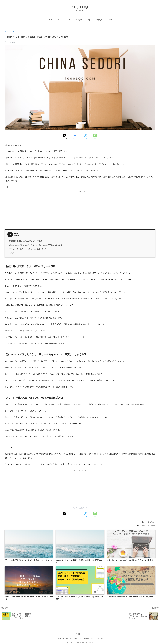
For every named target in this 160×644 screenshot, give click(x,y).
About (110, 20)
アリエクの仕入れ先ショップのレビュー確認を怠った (28, 249)
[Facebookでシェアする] (75, 137)
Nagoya (99, 20)
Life (69, 20)
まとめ (12, 253)
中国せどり (146, 525)
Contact (100, 638)
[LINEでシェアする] (95, 137)
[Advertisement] (80, 209)
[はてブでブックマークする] (85, 137)
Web (51, 20)
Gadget (79, 20)
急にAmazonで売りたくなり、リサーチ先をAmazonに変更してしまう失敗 (36, 245)
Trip (89, 20)
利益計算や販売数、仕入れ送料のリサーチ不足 (26, 241)
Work (60, 20)
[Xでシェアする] (65, 137)
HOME (80, 634)
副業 (154, 525)
